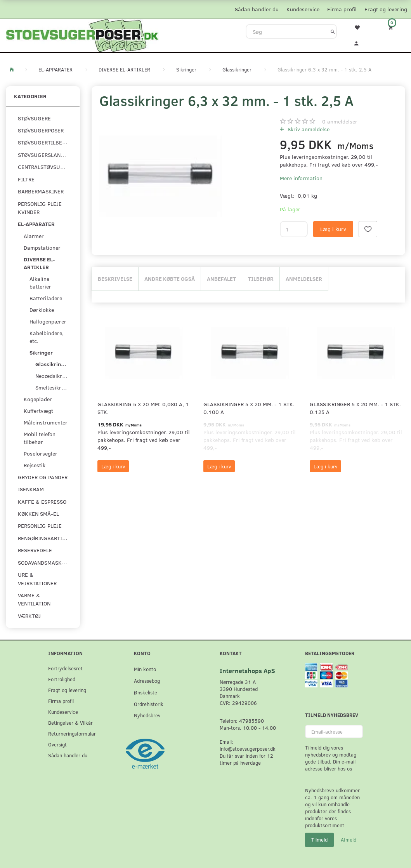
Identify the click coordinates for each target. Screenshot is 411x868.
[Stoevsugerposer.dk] (82, 35)
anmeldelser (340, 121)
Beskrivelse (115, 279)
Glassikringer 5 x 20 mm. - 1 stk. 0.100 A (249, 408)
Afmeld (349, 840)
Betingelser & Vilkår (70, 723)
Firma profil (342, 9)
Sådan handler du (257, 9)
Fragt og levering (386, 9)
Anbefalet (221, 279)
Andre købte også (170, 279)
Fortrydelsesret (65, 668)
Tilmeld (319, 840)
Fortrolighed (62, 679)
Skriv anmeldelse (308, 129)
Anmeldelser (304, 279)
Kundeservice (303, 9)
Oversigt (57, 744)
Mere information (301, 178)
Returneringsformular (72, 733)
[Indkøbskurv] (394, 27)
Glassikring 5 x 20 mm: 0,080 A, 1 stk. (143, 408)
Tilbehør (261, 279)
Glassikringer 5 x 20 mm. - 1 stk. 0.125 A (355, 408)
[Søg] (333, 31)
